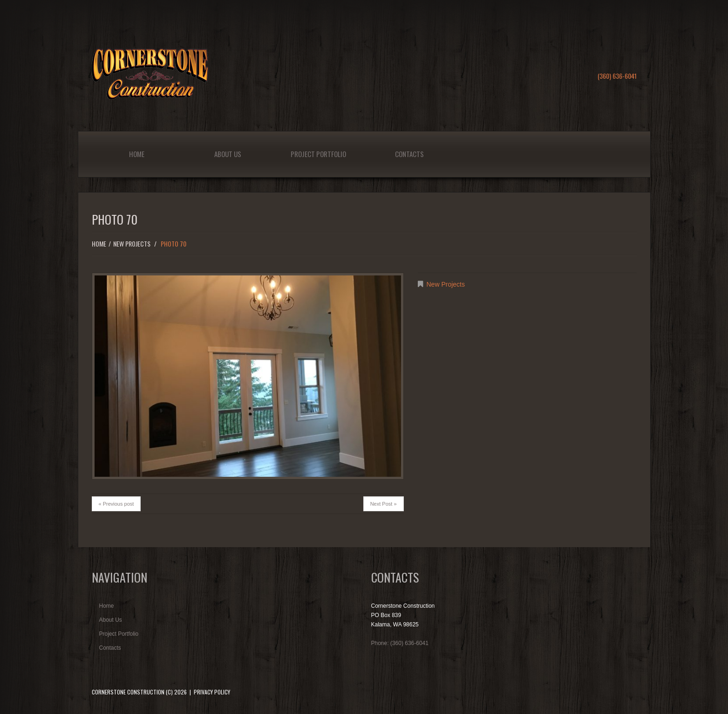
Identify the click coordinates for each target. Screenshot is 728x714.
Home (137, 154)
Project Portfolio (318, 154)
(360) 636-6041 (617, 76)
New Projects (132, 244)
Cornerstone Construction (128, 692)
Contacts (409, 154)
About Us (228, 154)
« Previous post (116, 504)
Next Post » (384, 504)
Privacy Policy (212, 692)
